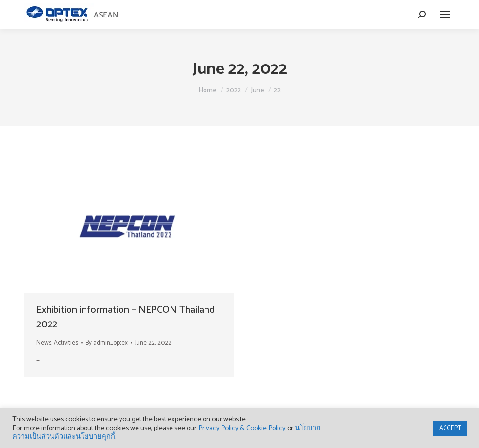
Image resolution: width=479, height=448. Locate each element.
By (107, 343)
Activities (66, 343)
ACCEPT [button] (450, 428)
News (44, 343)
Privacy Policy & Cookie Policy (242, 428)
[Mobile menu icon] (445, 15)
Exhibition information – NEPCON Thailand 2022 (126, 317)
